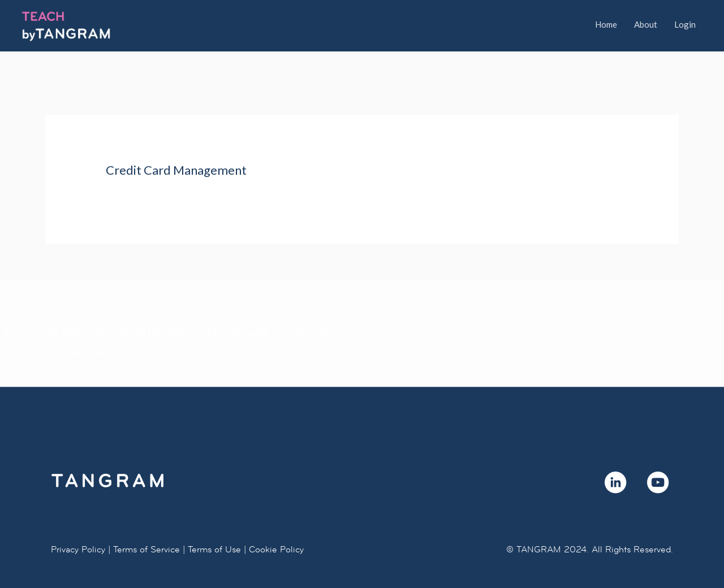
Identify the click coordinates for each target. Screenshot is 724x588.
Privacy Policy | (81, 549)
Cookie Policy (276, 549)
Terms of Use (214, 549)
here (188, 332)
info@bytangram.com (56, 352)
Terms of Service (146, 549)
